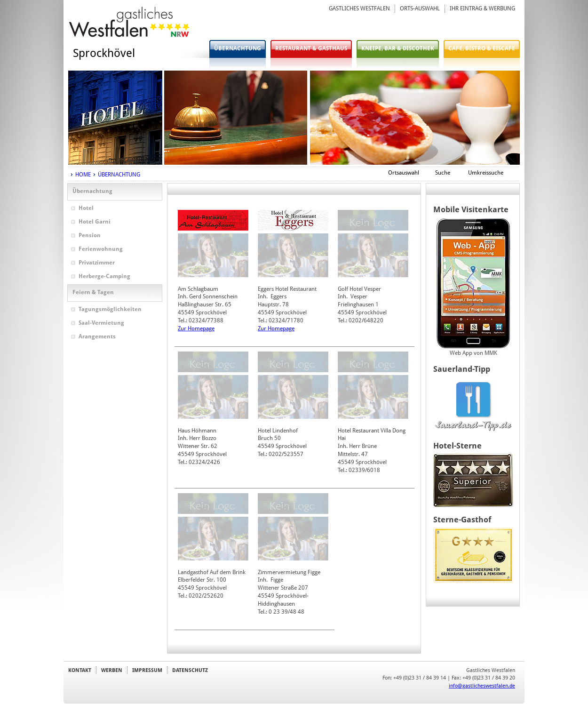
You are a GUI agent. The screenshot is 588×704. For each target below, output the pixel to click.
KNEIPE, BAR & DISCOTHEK (398, 48)
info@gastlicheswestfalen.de (482, 686)
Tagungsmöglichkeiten (110, 309)
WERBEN (112, 670)
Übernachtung (92, 191)
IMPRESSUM (147, 670)
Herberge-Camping (104, 276)
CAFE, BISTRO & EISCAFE (482, 48)
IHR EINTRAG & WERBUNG (482, 8)
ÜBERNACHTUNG (238, 48)
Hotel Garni (95, 222)
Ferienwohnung (101, 249)
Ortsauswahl (404, 173)
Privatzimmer (97, 263)
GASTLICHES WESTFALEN (359, 8)
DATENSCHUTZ (190, 670)
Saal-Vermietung (101, 323)
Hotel (86, 208)
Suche (443, 173)
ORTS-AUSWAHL (420, 8)
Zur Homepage (196, 328)
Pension (90, 235)
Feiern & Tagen (93, 292)
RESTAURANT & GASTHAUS (311, 48)
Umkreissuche (486, 173)
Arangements (97, 336)
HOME (83, 175)
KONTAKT (80, 670)
